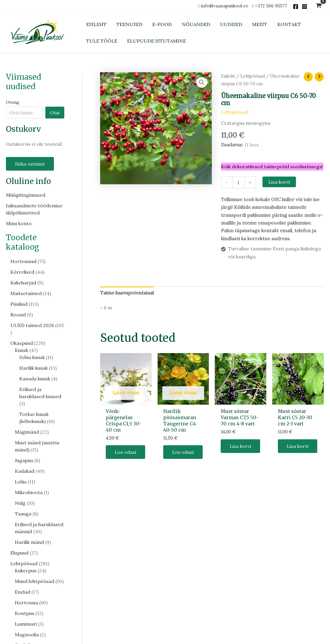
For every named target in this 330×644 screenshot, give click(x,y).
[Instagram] (305, 7)
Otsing (13, 102)
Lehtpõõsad (253, 76)
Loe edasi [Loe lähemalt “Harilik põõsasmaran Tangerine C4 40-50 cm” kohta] (183, 452)
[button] (202, 82)
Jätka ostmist (30, 164)
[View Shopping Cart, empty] (319, 6)
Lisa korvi (279, 182)
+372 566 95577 (271, 6)
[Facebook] (296, 7)
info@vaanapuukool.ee (226, 6)
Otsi (55, 113)
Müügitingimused (26, 195)
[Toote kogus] (238, 182)
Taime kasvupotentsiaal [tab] (127, 293)
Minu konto (19, 223)
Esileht (228, 76)
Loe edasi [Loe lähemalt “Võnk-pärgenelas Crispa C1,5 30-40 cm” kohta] (125, 452)
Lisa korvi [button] (240, 446)
